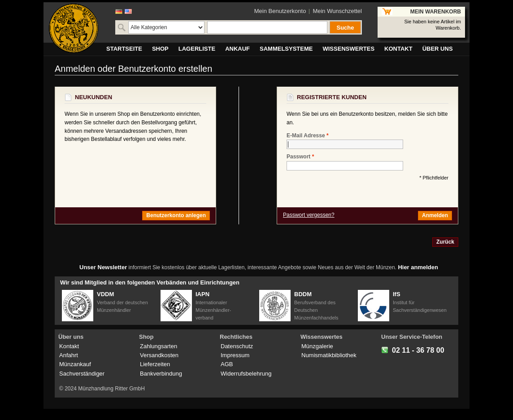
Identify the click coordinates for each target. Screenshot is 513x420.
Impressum (235, 355)
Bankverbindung (161, 374)
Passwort (298, 157)
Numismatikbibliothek (329, 355)
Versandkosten (159, 355)
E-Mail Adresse (306, 136)
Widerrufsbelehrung (246, 374)
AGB (227, 364)
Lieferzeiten (155, 364)
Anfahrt (69, 355)
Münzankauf (75, 364)
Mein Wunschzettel (337, 11)
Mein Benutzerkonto (280, 11)
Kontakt (69, 346)
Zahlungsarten (159, 346)
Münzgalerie (317, 346)
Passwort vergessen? (309, 215)
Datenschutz (237, 346)
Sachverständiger (82, 374)
